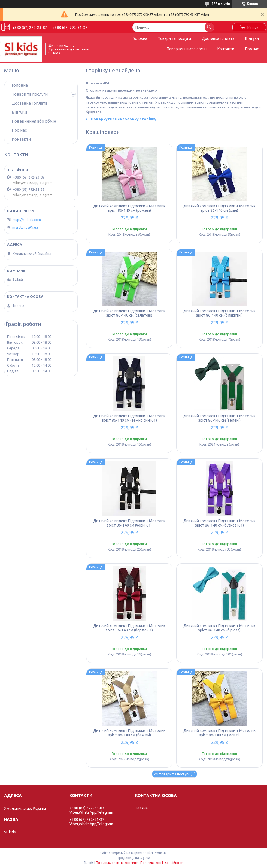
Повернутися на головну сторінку (124, 119)
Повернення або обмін (187, 49)
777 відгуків (221, 4)
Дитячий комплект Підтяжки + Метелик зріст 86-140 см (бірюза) (219, 628)
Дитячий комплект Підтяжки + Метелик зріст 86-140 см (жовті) (219, 733)
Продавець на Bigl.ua (133, 858)
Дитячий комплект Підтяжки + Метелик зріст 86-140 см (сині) (219, 208)
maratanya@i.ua (25, 227)
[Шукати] (209, 27)
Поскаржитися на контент (117, 863)
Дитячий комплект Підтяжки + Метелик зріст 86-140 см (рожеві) (129, 208)
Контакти (226, 49)
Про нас (252, 49)
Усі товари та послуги (172, 774)
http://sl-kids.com (27, 220)
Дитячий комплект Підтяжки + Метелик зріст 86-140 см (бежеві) (129, 733)
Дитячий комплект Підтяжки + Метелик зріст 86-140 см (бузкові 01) (219, 523)
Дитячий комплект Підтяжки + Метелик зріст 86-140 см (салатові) (129, 313)
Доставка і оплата (218, 38)
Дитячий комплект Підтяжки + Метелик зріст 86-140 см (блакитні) (219, 313)
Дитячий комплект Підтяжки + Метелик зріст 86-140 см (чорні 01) (129, 523)
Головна (140, 38)
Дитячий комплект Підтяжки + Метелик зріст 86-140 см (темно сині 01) (129, 418)
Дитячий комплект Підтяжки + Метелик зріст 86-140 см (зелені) (219, 418)
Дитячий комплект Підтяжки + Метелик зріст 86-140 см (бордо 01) (129, 628)
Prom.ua (160, 853)
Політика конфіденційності (162, 863)
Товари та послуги (175, 38)
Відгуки (252, 38)
